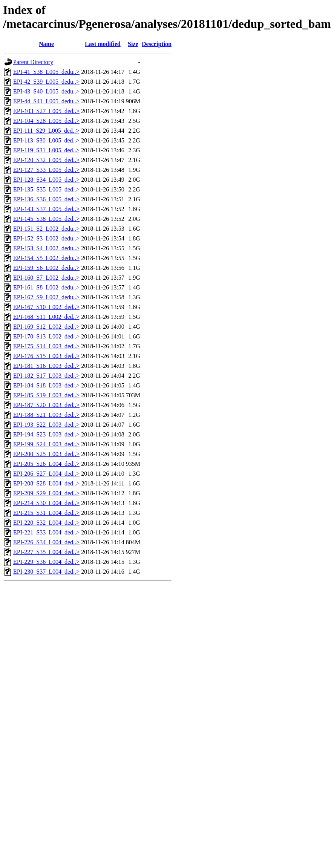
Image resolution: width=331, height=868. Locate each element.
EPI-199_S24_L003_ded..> (46, 444)
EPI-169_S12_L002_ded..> (46, 327)
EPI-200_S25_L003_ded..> (46, 454)
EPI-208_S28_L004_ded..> (46, 483)
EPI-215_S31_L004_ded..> (46, 513)
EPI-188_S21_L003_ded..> (46, 415)
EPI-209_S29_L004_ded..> (46, 493)
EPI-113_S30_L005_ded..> (46, 140)
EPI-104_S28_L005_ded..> (46, 121)
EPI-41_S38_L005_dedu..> (46, 72)
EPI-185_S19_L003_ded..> (46, 395)
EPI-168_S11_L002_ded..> (46, 317)
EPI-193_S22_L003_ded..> (46, 425)
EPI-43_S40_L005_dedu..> (46, 91)
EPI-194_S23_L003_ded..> (46, 434)
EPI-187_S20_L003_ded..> (46, 405)
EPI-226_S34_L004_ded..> (46, 542)
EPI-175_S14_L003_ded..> (46, 346)
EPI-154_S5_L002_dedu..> (46, 258)
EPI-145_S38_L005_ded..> (46, 219)
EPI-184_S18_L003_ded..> (46, 385)
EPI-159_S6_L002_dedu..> (46, 268)
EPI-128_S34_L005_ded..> (46, 180)
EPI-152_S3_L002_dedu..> (46, 238)
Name (46, 44)
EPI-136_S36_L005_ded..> (46, 199)
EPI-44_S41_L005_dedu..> (46, 101)
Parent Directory (33, 62)
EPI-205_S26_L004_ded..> (46, 464)
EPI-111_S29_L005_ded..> (46, 131)
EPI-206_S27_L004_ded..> (46, 474)
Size (133, 44)
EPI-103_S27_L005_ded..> (46, 111)
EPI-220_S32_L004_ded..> (46, 523)
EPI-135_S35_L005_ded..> (46, 189)
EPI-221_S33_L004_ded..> (46, 532)
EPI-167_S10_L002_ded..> (46, 307)
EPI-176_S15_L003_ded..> (46, 356)
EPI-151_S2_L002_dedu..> (46, 229)
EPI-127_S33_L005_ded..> (46, 170)
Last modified (103, 44)
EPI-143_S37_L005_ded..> (46, 209)
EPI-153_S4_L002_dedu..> (46, 248)
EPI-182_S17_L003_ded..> (46, 376)
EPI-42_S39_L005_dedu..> (46, 82)
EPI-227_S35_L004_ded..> (46, 552)
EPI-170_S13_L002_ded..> (46, 336)
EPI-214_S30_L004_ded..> (46, 503)
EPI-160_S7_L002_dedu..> (46, 278)
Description (157, 44)
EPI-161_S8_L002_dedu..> (46, 287)
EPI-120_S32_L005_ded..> (46, 160)
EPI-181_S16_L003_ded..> (46, 366)
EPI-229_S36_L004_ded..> (46, 562)
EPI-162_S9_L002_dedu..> (46, 297)
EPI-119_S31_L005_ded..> (46, 150)
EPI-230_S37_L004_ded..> (46, 572)
